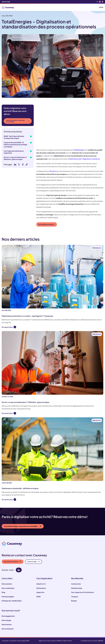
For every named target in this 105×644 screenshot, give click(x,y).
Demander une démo (12, 562)
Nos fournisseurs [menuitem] (8, 629)
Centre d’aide (33, 562)
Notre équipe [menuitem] (6, 620)
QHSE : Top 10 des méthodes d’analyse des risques (14, 137)
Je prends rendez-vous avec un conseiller (17, 121)
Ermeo (53, 171)
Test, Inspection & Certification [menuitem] (82, 592)
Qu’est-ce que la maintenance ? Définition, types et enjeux (15, 158)
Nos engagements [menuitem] (8, 616)
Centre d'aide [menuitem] (6, 2)
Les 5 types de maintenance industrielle (14, 152)
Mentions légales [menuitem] (8, 597)
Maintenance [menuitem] (41, 588)
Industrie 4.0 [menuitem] (41, 584)
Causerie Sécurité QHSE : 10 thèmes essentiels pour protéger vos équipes (15, 145)
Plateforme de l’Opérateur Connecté (84, 159)
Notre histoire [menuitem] (7, 624)
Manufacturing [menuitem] (77, 588)
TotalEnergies (79, 150)
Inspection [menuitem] (40, 592)
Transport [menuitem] (75, 597)
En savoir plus (7, 327)
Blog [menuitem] (3, 592)
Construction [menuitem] (76, 584)
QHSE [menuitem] (38, 597)
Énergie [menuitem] (74, 601)
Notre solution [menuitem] (7, 584)
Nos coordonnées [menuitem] (8, 588)
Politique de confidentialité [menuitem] (12, 601)
